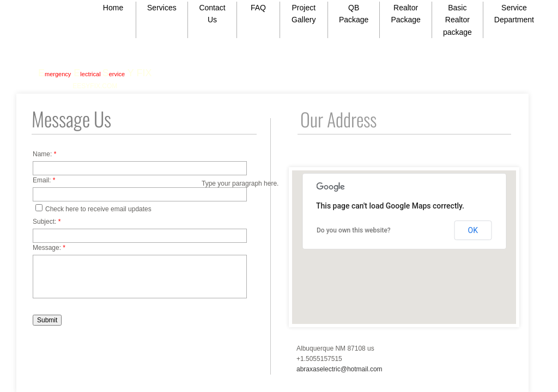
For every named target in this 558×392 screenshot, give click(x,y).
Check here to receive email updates (93, 209)
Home (113, 8)
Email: (44, 180)
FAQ (258, 8)
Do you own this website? (354, 230)
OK (473, 230)
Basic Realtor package (457, 20)
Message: (49, 248)
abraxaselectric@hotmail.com (339, 369)
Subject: (47, 222)
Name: (44, 154)
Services (162, 8)
